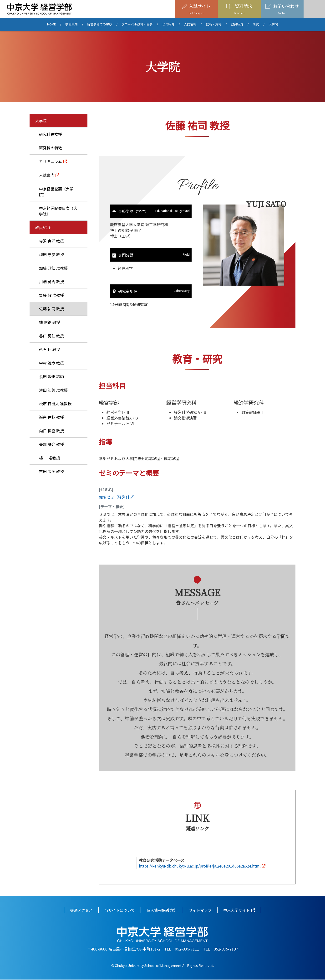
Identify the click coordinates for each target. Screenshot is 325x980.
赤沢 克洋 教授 (51, 241)
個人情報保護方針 (162, 910)
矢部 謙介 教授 (51, 444)
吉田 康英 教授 (51, 471)
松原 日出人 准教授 (55, 404)
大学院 (273, 24)
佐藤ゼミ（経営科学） (118, 497)
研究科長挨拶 (51, 134)
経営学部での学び (100, 24)
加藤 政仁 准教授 (53, 268)
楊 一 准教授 (50, 458)
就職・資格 (214, 24)
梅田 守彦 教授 (51, 254)
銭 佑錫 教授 (50, 322)
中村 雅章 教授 (51, 363)
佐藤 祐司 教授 (51, 309)
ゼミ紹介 (168, 24)
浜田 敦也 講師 (51, 376)
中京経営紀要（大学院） (56, 192)
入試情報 (190, 24)
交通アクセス (81, 910)
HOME (51, 24)
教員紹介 (237, 24)
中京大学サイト (237, 910)
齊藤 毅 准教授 (51, 295)
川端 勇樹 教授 (51, 282)
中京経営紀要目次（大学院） (58, 211)
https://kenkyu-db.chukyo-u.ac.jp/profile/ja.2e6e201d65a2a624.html (200, 866)
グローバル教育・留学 (137, 24)
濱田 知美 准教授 (53, 390)
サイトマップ (200, 910)
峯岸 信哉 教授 (51, 417)
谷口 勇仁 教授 (51, 336)
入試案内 (47, 175)
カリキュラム (51, 161)
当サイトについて (120, 910)
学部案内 (71, 24)
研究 (256, 24)
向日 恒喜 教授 (51, 431)
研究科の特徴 (51, 148)
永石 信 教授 (50, 349)
